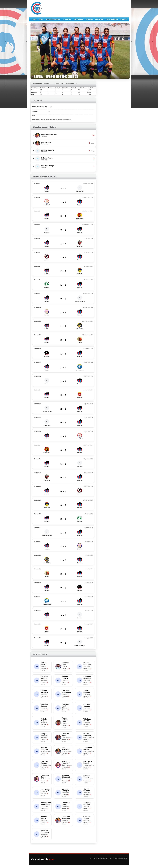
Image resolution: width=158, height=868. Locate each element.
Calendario (79, 19)
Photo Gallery (112, 19)
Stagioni (89, 19)
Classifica (67, 19)
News (41, 19)
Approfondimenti (53, 19)
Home (34, 19)
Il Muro (123, 19)
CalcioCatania (43, 859)
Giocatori (99, 19)
